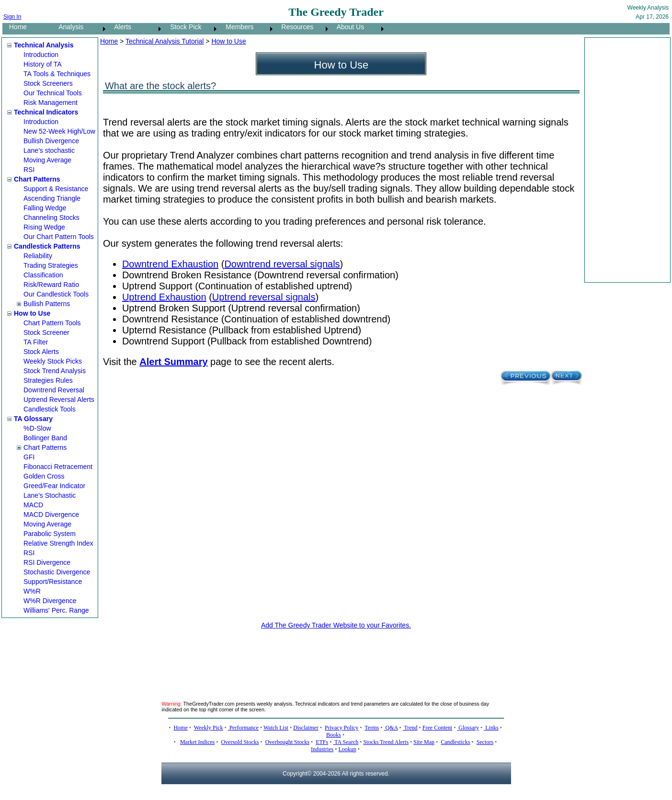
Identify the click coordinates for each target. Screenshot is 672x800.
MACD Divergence (51, 514)
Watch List (276, 728)
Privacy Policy (342, 728)
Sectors (485, 742)
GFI (29, 457)
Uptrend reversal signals (264, 297)
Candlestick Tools (50, 409)
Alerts (120, 27)
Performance (243, 728)
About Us (348, 27)
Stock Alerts (41, 352)
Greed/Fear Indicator (54, 486)
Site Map (424, 742)
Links (491, 728)
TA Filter (36, 342)
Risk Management (51, 103)
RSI (29, 170)
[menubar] (194, 29)
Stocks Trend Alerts (386, 742)
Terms (372, 728)
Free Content (437, 728)
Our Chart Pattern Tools (59, 237)
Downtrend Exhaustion (170, 264)
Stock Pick (183, 27)
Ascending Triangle (52, 198)
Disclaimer (306, 728)
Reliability (38, 256)
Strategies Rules (48, 380)
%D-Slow (37, 428)
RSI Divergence (47, 562)
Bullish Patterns (47, 304)
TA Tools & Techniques (57, 74)
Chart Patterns (37, 179)
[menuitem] (27, 29)
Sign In (12, 17)
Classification (43, 275)
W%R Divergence (50, 601)
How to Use (32, 313)
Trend (410, 728)
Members (237, 27)
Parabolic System (50, 534)
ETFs (322, 742)
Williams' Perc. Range (56, 610)
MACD (33, 505)
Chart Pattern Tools (52, 323)
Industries (322, 749)
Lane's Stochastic (50, 495)
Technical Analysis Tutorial (165, 41)
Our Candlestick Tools (56, 294)
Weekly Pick (209, 728)
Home (15, 27)
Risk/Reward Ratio (51, 285)
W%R (32, 591)
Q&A (391, 728)
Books (334, 735)
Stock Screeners (48, 83)
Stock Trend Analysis (55, 371)
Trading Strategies (51, 265)
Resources (295, 27)
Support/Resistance (53, 582)
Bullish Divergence (51, 141)
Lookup (347, 749)
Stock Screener (46, 332)
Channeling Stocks (51, 217)
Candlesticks (455, 742)
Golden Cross (44, 476)
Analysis (68, 27)
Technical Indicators (46, 112)
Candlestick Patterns (47, 246)
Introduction (41, 55)
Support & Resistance (56, 189)
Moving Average (47, 160)
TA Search (346, 742)
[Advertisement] (626, 160)
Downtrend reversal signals (282, 264)
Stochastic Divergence (57, 572)
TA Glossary (33, 419)
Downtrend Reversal (54, 390)
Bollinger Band (45, 438)
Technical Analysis (44, 45)
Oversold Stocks (240, 742)
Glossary (468, 728)
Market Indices (197, 742)
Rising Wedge (44, 227)
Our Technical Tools (53, 93)
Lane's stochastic (49, 150)
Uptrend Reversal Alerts (59, 400)
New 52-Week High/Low (59, 131)
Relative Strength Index (58, 543)
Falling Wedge (45, 208)
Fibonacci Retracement (58, 467)
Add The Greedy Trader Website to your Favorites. (336, 625)
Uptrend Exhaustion (164, 297)
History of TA (43, 64)
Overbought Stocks (287, 742)
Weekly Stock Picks (53, 361)
